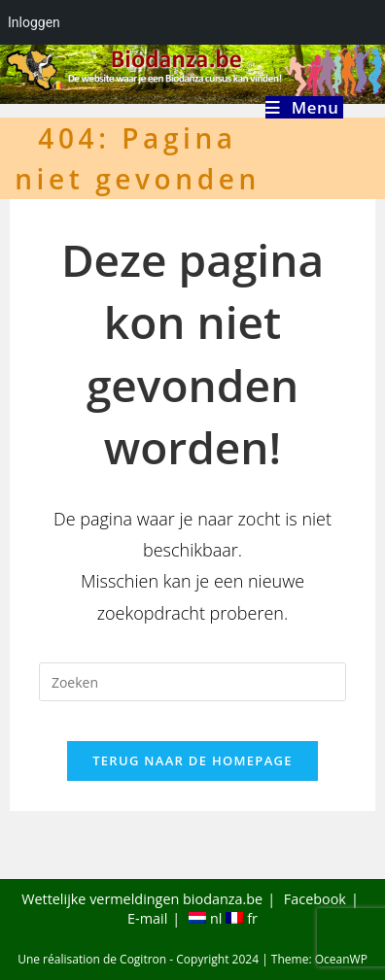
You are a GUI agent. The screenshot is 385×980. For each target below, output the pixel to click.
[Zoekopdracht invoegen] (192, 682)
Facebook (315, 899)
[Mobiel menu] (304, 107)
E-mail (147, 918)
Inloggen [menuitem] (34, 22)
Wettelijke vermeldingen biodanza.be (142, 899)
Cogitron (143, 959)
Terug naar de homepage (192, 760)
